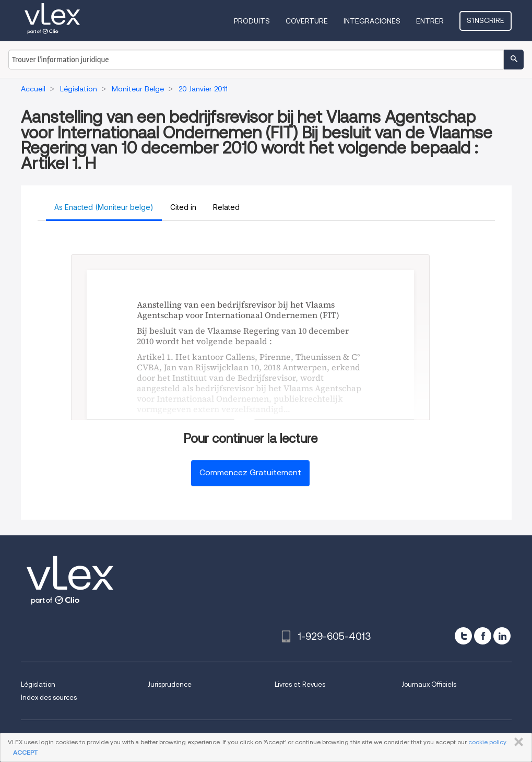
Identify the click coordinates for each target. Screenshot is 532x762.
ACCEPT (25, 752)
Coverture (307, 21)
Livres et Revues (300, 684)
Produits (252, 21)
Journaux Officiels (429, 684)
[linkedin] (502, 636)
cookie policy (487, 742)
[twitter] (463, 636)
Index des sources (49, 697)
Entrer (430, 21)
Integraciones (372, 21)
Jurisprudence (170, 684)
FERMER (517, 742)
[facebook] (483, 636)
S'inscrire (486, 20)
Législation (38, 684)
